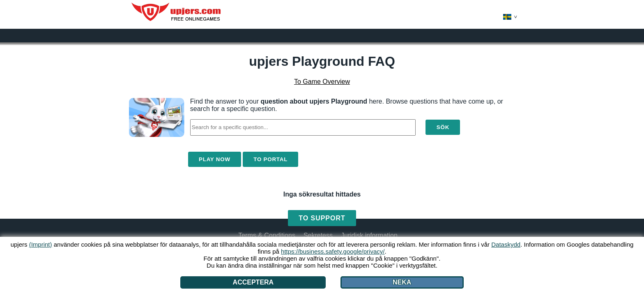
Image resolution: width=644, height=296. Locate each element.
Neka (402, 282)
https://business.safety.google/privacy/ (333, 251)
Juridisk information (369, 235)
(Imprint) (41, 244)
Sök (443, 127)
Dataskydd (506, 244)
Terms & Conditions (267, 235)
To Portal (270, 159)
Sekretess (318, 235)
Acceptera (253, 282)
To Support (322, 218)
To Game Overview (322, 82)
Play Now (215, 159)
